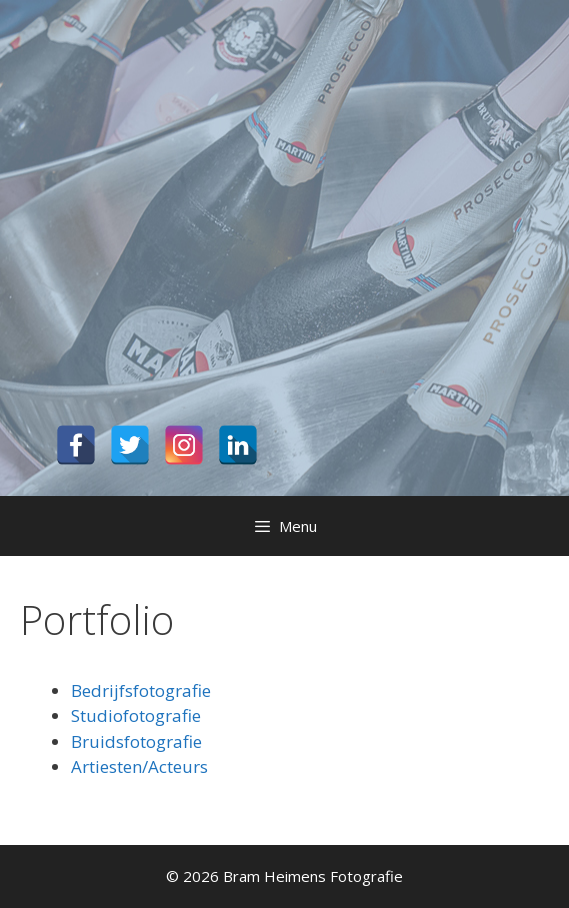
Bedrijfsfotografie (141, 690)
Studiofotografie (136, 715)
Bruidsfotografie (136, 741)
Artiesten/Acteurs (139, 766)
